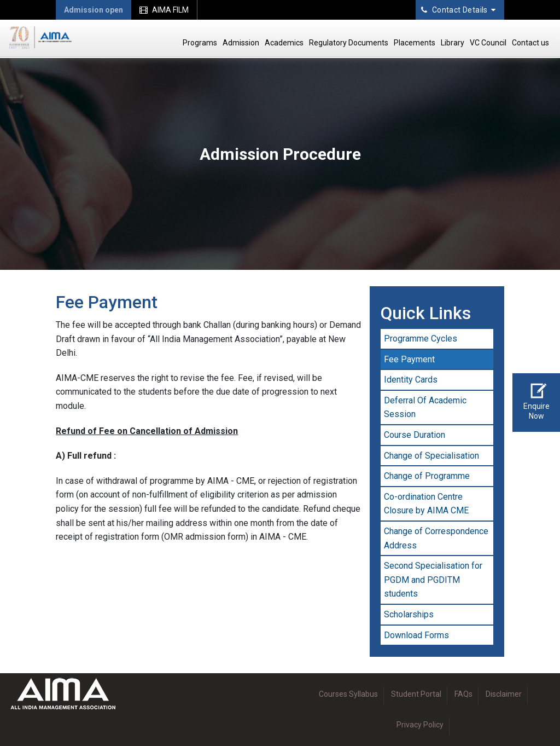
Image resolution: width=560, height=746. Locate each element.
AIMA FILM (164, 10)
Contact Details (459, 10)
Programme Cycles (421, 339)
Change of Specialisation (431, 456)
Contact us (530, 43)
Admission (241, 43)
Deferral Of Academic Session (425, 407)
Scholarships (409, 614)
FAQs (463, 694)
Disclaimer (504, 694)
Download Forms (416, 635)
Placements (415, 43)
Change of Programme (427, 476)
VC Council (488, 43)
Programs (200, 43)
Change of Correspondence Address (436, 538)
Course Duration (415, 435)
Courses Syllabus (348, 694)
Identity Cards (411, 380)
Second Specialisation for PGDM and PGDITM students (433, 580)
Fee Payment (409, 359)
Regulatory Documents (349, 43)
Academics (284, 43)
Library (453, 43)
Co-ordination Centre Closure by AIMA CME (426, 504)
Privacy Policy (420, 725)
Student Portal (416, 694)
